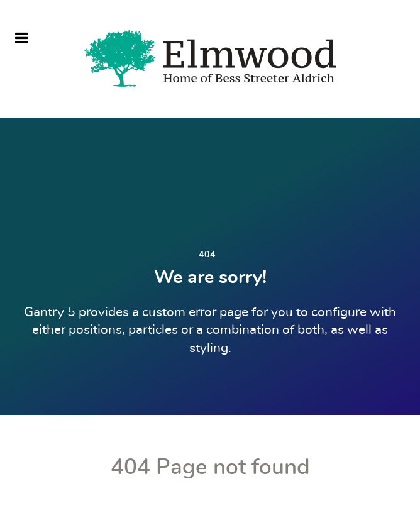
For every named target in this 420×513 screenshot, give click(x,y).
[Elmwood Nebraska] (210, 59)
